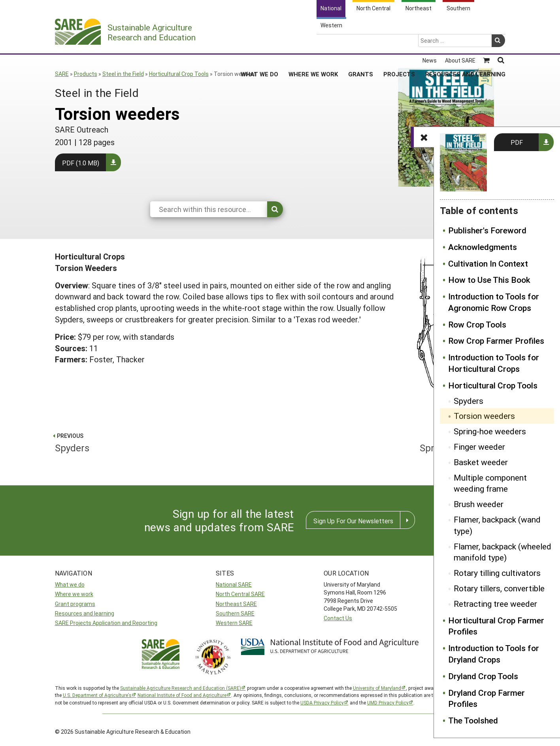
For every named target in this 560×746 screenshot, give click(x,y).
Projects (399, 43)
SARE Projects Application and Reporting (106, 623)
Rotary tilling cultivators (497, 573)
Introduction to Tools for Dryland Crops (494, 654)
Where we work (74, 594)
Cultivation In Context (488, 263)
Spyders (469, 401)
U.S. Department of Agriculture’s (97, 695)
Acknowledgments (483, 247)
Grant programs (75, 604)
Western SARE (234, 623)
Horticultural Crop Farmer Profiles (496, 626)
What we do (70, 584)
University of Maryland (377, 688)
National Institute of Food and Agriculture (182, 695)
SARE (62, 74)
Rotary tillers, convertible (499, 588)
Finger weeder (479, 447)
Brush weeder (479, 504)
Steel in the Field (123, 74)
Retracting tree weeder (495, 604)
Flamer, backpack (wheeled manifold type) (502, 552)
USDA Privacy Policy (322, 702)
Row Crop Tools (477, 324)
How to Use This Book (489, 280)
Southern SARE (235, 613)
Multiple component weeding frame (490, 483)
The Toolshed (473, 720)
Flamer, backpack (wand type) (497, 525)
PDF (517, 142)
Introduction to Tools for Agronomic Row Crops (494, 302)
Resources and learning (85, 613)
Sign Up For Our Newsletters (353, 521)
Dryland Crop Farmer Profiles (486, 698)
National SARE (234, 584)
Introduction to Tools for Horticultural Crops (494, 363)
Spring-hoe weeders (490, 431)
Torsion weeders (484, 416)
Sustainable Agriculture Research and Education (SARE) (181, 688)
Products (86, 74)
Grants (361, 43)
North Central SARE (240, 594)
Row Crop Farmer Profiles (496, 341)
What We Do (259, 43)
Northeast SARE (236, 604)
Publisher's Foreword (487, 230)
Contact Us (338, 618)
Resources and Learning (465, 43)
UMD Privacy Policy (388, 702)
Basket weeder (481, 462)
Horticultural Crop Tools (179, 74)
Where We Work (313, 43)
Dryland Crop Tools (483, 676)
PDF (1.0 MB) (81, 163)
